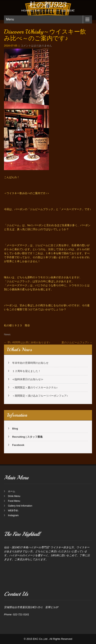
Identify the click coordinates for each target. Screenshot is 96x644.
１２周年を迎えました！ (26, 371)
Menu (10, 19)
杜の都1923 (48, 5)
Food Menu (14, 501)
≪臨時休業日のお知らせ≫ (28, 379)
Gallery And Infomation (20, 506)
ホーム (12, 491)
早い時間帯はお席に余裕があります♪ (27, 342)
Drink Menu (14, 496)
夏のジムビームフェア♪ (77, 342)
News (7, 334)
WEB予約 (13, 511)
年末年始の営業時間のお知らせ (30, 363)
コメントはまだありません (36, 46)
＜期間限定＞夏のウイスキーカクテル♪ (35, 388)
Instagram (13, 515)
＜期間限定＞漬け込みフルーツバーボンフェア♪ (40, 396)
